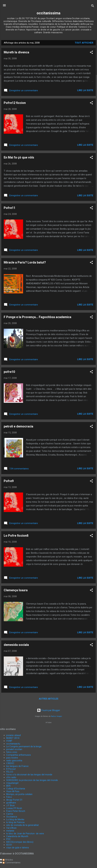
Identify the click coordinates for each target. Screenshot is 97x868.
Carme (10, 814)
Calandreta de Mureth (17, 836)
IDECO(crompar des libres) (20, 842)
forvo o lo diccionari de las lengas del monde (29, 775)
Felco (9, 797)
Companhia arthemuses (19, 755)
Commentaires (12, 863)
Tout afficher (84, 43)
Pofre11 (10, 208)
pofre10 (9, 372)
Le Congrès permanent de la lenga (24, 746)
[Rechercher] (93, 6)
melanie (10, 831)
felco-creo (12, 752)
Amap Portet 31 (14, 800)
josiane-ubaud (13, 735)
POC (8, 839)
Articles (8, 860)
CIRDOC (10, 763)
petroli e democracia (18, 426)
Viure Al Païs (13, 791)
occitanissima (48, 13)
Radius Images (57, 716)
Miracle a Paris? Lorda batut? (25, 262)
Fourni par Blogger (48, 710)
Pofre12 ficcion (15, 103)
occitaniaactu (13, 744)
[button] (91, 53)
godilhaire (11, 803)
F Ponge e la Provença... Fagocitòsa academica (38, 317)
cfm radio (11, 777)
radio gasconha (14, 761)
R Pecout (11, 769)
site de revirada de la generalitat (22, 825)
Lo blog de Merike (15, 819)
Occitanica (12, 817)
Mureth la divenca (16, 52)
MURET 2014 (13, 738)
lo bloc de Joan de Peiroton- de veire (25, 834)
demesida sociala (16, 645)
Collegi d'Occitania (16, 789)
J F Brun (10, 805)
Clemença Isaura (16, 590)
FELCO (10, 772)
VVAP (9, 741)
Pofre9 (9, 481)
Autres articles (49, 699)
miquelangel (12, 783)
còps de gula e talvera (17, 848)
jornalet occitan (14, 749)
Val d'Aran (11, 828)
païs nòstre (12, 758)
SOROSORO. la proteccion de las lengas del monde (32, 780)
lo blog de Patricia (15, 822)
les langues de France (17, 766)
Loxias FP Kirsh (14, 808)
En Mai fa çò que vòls (19, 157)
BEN (8, 786)
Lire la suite (85, 90)
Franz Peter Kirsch (16, 811)
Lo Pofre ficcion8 (16, 536)
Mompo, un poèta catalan (19, 794)
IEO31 (9, 845)
